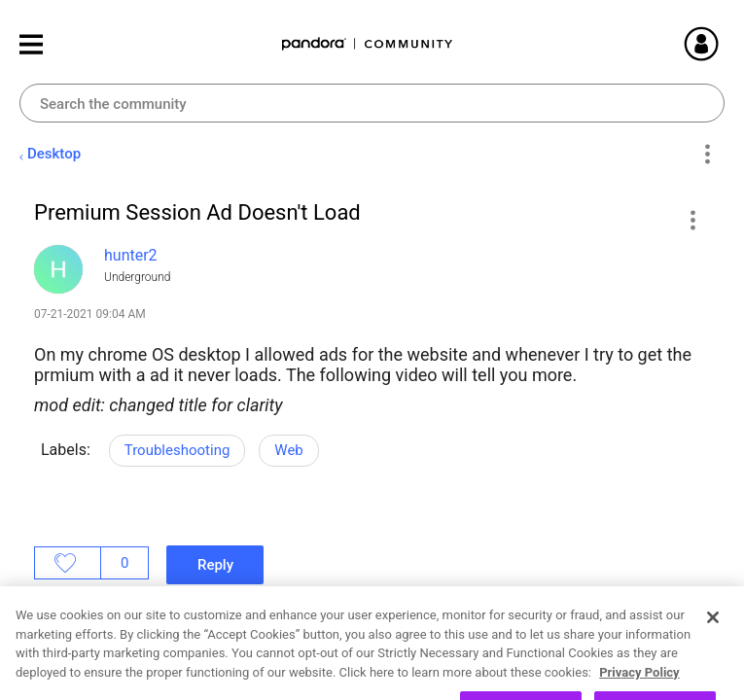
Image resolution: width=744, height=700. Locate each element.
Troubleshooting (177, 450)
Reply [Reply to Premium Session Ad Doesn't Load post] (215, 565)
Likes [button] (68, 563)
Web (288, 450)
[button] (692, 220)
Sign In (725, 44)
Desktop (54, 154)
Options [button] (707, 155)
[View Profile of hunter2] (131, 255)
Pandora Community (368, 44)
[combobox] (372, 103)
